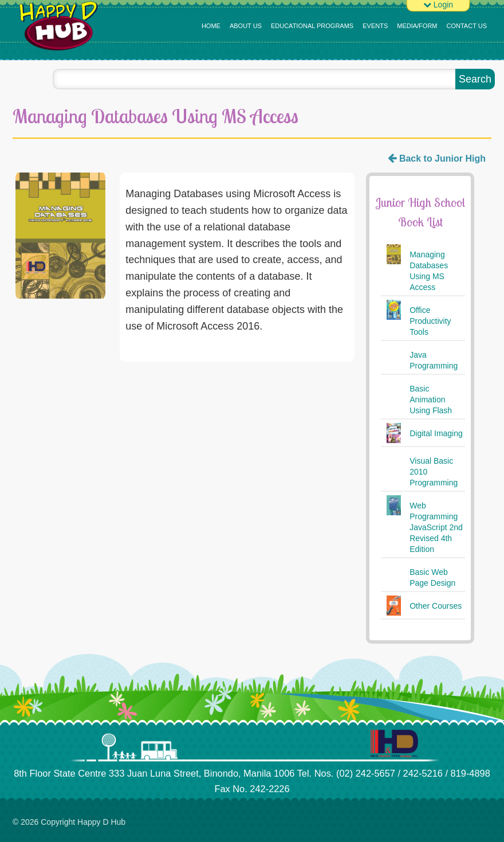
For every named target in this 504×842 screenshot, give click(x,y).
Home (211, 26)
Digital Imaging (436, 433)
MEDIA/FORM (417, 26)
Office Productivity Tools (430, 321)
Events (375, 26)
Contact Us (467, 26)
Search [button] (475, 79)
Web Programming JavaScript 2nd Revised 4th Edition (436, 527)
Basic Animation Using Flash (431, 400)
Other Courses (436, 606)
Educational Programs (312, 26)
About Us (246, 26)
